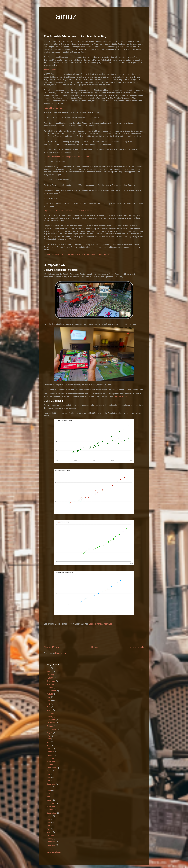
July (48, 697)
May (49, 703)
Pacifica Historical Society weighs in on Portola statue (66, 157)
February (51, 675)
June (49, 700)
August (50, 694)
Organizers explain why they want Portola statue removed (68, 211)
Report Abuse (54, 852)
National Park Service (53, 108)
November (51, 684)
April (49, 668)
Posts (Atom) (61, 653)
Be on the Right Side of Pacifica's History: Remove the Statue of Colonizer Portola (78, 254)
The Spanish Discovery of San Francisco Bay (75, 36)
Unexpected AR (55, 265)
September (51, 691)
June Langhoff (50, 70)
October (50, 687)
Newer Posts (51, 647)
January (50, 678)
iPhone (118, 396)
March (49, 671)
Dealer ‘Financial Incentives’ (101, 624)
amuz (66, 16)
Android (125, 396)
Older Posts (137, 647)
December (51, 681)
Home (95, 647)
